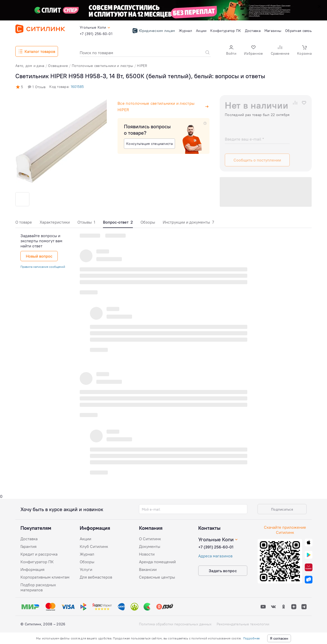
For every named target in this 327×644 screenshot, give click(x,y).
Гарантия (28, 546)
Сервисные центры (157, 577)
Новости (147, 554)
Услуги (86, 569)
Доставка (29, 539)
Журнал (87, 554)
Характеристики (55, 222)
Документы (150, 546)
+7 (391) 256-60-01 (216, 547)
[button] (231, 51)
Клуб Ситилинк (94, 546)
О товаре (24, 222)
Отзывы (86, 222)
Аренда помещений (157, 562)
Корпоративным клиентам (45, 577)
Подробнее (251, 638)
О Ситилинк (150, 539)
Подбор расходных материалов (38, 587)
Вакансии (148, 569)
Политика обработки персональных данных (175, 624)
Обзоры (148, 222)
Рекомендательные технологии (243, 624)
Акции (85, 539)
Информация (32, 569)
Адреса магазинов (215, 556)
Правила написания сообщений (43, 267)
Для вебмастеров (96, 577)
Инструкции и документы (188, 222)
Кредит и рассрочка (39, 554)
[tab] (24, 223)
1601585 (77, 87)
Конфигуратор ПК (37, 562)
